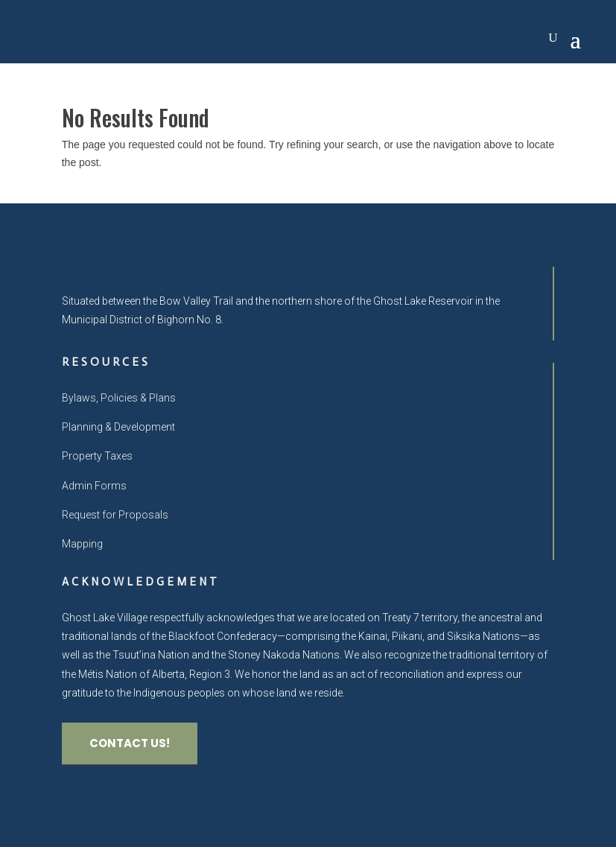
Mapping (82, 544)
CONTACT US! (130, 743)
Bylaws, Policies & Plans (119, 398)
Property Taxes (97, 456)
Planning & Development (118, 427)
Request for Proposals (115, 515)
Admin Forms (94, 486)
